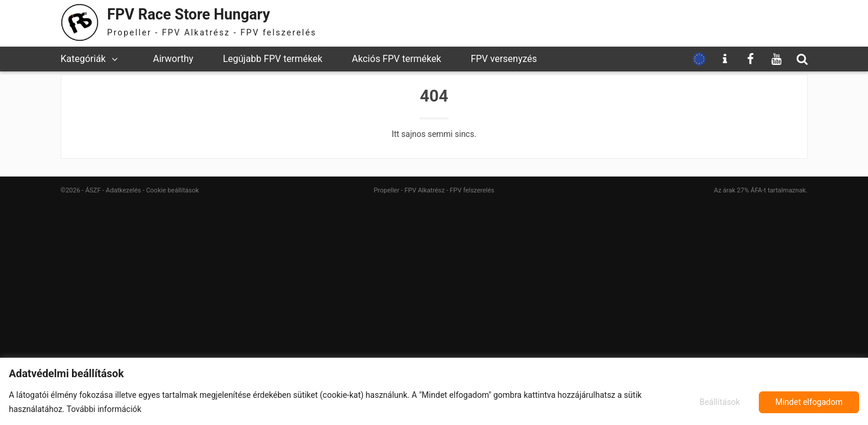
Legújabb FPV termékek (273, 59)
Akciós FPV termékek (396, 59)
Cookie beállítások (172, 190)
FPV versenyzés (504, 59)
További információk (104, 409)
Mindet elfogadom (809, 402)
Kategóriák (83, 59)
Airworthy (173, 59)
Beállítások (720, 402)
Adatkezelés (123, 190)
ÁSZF (93, 190)
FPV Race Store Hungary (189, 14)
